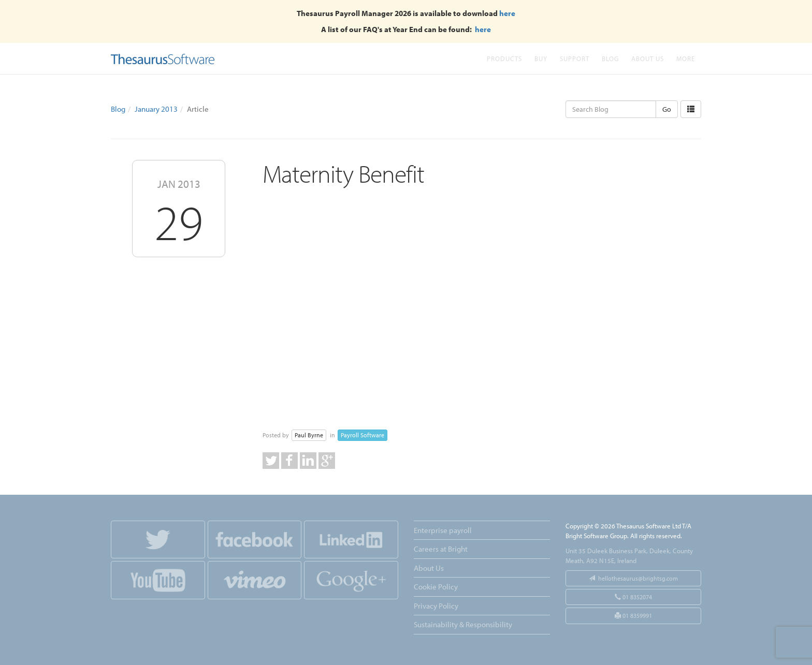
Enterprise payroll (443, 530)
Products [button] (504, 58)
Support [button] (575, 58)
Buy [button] (541, 58)
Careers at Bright (441, 549)
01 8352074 (633, 597)
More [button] (686, 58)
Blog (610, 58)
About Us (648, 58)
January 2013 (156, 109)
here (507, 13)
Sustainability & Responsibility (463, 624)
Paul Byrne (309, 435)
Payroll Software (363, 435)
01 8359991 (633, 616)
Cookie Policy (436, 587)
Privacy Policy (436, 606)
